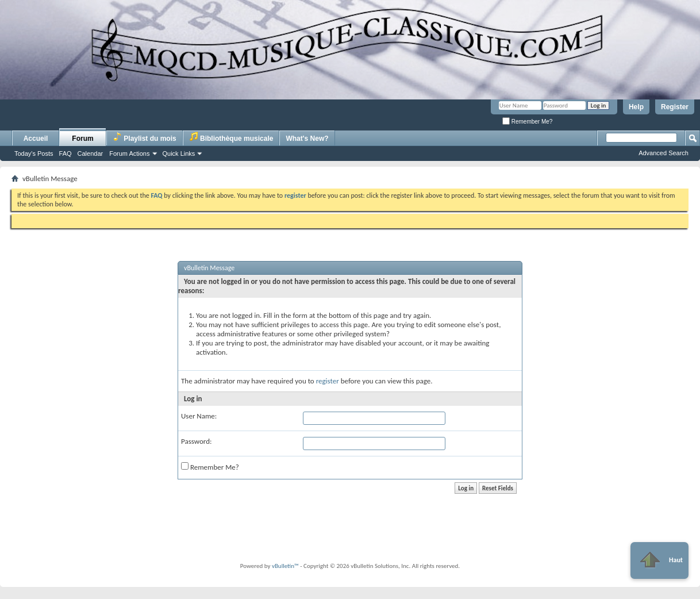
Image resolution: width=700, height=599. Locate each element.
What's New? (307, 139)
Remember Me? (527, 122)
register (328, 381)
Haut (659, 560)
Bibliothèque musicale (231, 137)
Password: (196, 441)
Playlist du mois (145, 137)
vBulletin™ (285, 566)
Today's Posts (34, 153)
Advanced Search (664, 153)
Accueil (36, 139)
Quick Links (179, 153)
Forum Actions (129, 153)
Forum (82, 139)
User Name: (199, 416)
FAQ (66, 153)
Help (636, 107)
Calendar (91, 153)
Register (675, 107)
